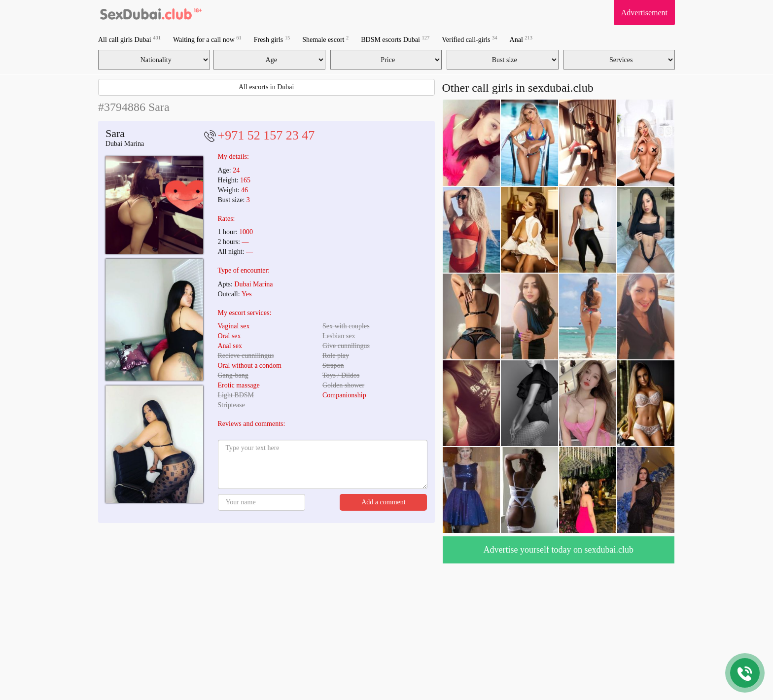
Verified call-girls (469, 39)
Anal (521, 39)
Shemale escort (325, 39)
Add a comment (383, 502)
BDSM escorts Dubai (395, 39)
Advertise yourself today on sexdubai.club (559, 550)
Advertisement (644, 13)
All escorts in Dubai (266, 87)
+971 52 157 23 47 (266, 135)
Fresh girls (272, 39)
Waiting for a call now (207, 39)
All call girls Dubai (129, 39)
